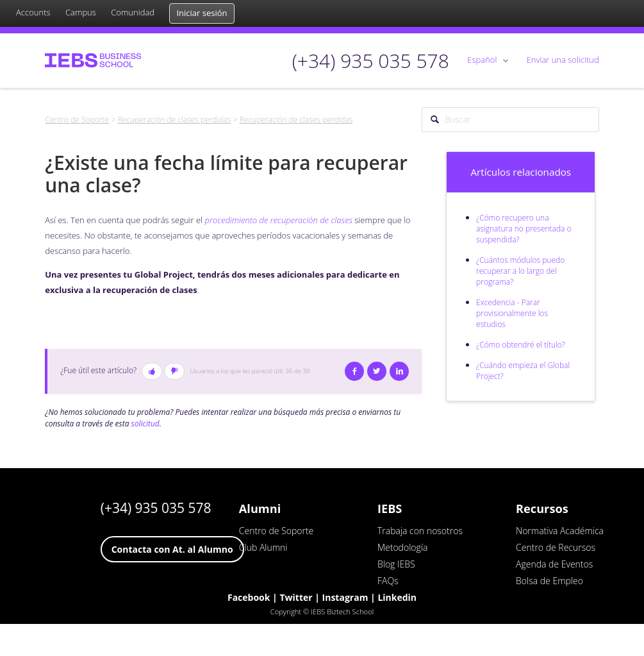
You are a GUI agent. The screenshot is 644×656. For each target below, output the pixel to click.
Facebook (354, 371)
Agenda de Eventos (554, 564)
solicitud (145, 424)
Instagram (345, 597)
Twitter (377, 371)
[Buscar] (510, 120)
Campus (81, 12)
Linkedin (397, 597)
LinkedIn (399, 371)
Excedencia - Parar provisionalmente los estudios (512, 313)
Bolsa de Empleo (549, 581)
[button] (152, 371)
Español (483, 60)
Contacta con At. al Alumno (172, 549)
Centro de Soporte (77, 120)
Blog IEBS (396, 564)
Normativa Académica (560, 531)
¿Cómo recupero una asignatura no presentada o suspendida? (524, 229)
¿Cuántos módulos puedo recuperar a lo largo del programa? (520, 271)
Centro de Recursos (556, 547)
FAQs (388, 581)
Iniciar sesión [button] (202, 13)
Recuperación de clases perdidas (174, 120)
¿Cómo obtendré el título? (521, 345)
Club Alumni (263, 547)
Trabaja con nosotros (420, 531)
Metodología (402, 547)
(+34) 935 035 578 (156, 508)
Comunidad (133, 12)
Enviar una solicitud (563, 60)
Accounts (33, 12)
